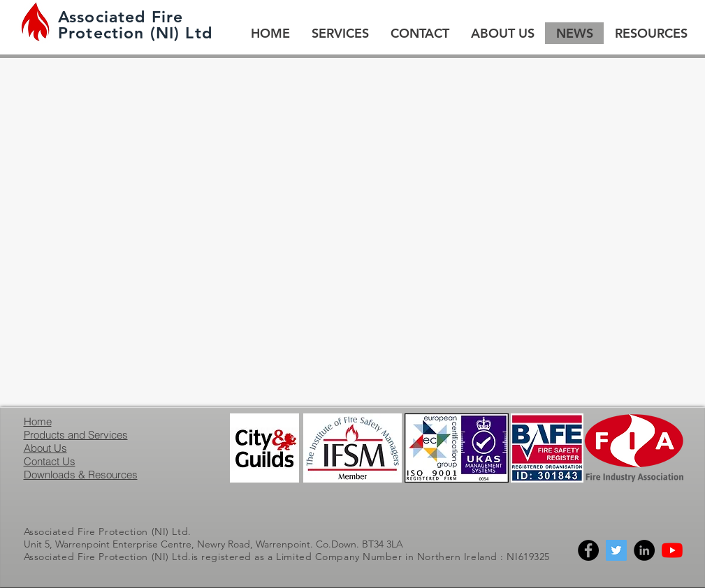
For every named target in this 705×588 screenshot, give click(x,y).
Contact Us (50, 461)
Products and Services (76, 435)
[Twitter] (616, 550)
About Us (45, 448)
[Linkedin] (644, 550)
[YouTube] (672, 550)
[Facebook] (588, 550)
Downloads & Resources (81, 475)
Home (38, 421)
